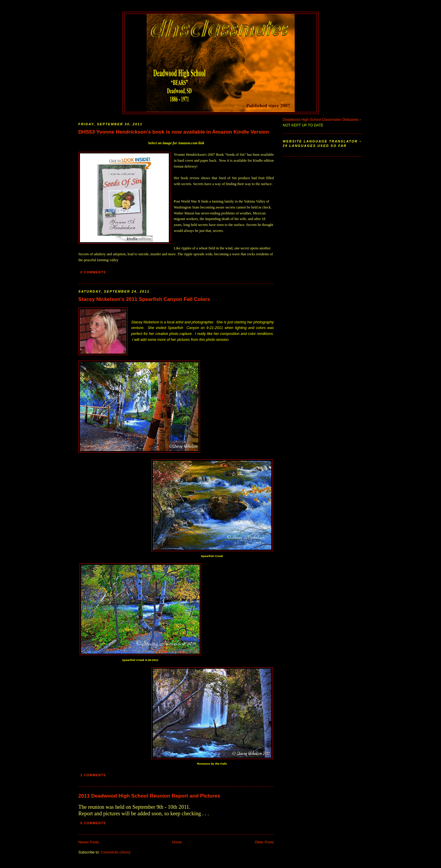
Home (177, 842)
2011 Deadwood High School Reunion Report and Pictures (149, 796)
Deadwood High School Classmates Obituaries (321, 120)
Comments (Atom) (116, 852)
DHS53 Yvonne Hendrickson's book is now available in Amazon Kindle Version (174, 132)
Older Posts (264, 842)
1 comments (93, 775)
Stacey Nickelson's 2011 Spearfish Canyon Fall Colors (144, 299)
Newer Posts (89, 842)
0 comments (93, 272)
